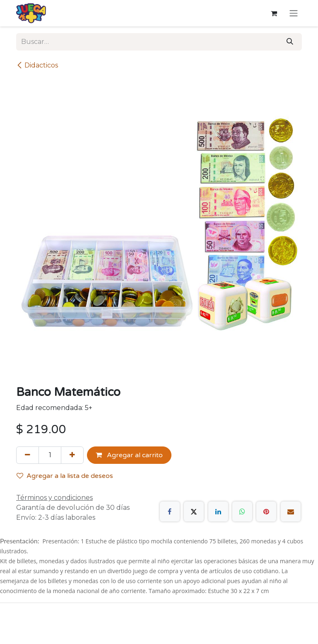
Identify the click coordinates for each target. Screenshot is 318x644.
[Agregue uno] (72, 455)
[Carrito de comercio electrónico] (274, 13)
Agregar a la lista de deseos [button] (65, 476)
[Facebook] (170, 511)
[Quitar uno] (28, 455)
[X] (194, 511)
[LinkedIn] (218, 511)
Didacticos (37, 65)
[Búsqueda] (290, 42)
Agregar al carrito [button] (129, 455)
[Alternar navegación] (294, 13)
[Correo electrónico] (291, 511)
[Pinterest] (266, 511)
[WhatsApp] (242, 511)
